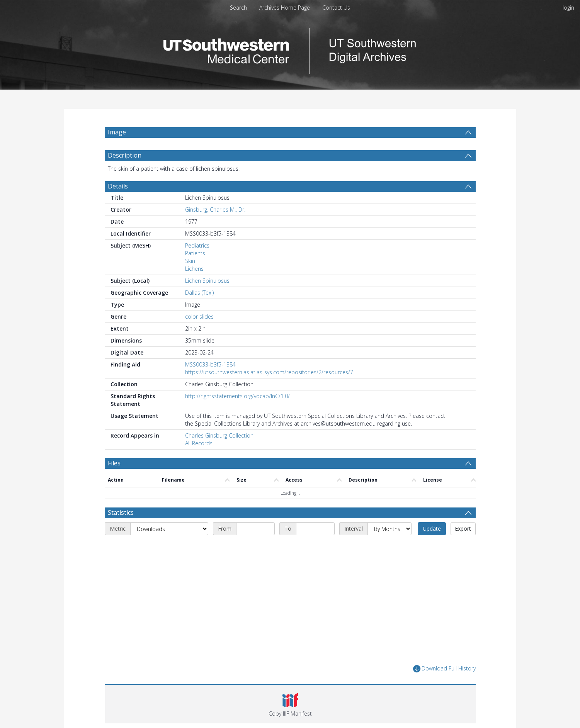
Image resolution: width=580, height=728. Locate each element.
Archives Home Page (285, 8)
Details (118, 186)
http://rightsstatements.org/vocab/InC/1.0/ (237, 396)
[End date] (315, 529)
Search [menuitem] (238, 8)
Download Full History (444, 669)
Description (125, 155)
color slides (199, 316)
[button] (290, 704)
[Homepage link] (290, 49)
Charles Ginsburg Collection (219, 435)
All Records (199, 443)
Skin (190, 261)
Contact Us (336, 8)
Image (117, 132)
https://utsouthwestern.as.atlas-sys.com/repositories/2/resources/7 (269, 372)
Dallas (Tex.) (199, 293)
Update (432, 529)
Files (114, 463)
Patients (195, 253)
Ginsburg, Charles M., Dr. (215, 210)
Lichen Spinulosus (207, 281)
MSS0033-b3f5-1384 (210, 364)
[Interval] (390, 529)
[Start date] (255, 529)
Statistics (121, 512)
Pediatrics (197, 245)
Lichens (194, 269)
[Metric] (169, 529)
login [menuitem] (568, 8)
